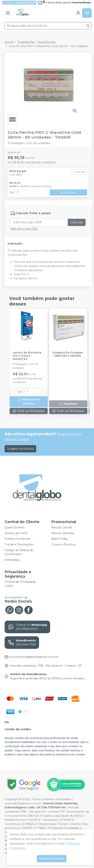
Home (9, 42)
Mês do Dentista (63, 533)
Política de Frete (16, 533)
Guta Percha (47, 42)
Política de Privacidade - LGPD (21, 584)
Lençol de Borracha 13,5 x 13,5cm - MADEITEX (27, 356)
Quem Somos (14, 527)
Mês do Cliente (62, 527)
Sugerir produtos (20, 449)
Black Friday (60, 539)
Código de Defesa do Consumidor (19, 552)
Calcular (77, 222)
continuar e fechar (51, 859)
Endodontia (26, 42)
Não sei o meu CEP (24, 229)
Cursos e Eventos (63, 544)
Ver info (79, 172)
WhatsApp (12, 560)
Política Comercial (17, 539)
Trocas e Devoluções (19, 544)
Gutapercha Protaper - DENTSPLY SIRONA (68, 354)
